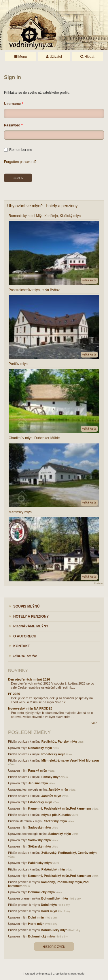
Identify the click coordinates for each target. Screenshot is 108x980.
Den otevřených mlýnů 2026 (29, 679)
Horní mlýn (49, 911)
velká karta (89, 280)
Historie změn (54, 947)
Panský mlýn (38, 770)
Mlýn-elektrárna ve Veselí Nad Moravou (70, 760)
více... (96, 723)
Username (12, 104)
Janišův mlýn (38, 783)
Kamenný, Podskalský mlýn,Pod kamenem (60, 808)
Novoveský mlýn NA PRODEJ (30, 708)
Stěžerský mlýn (55, 821)
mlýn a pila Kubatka (56, 815)
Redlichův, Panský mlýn (59, 741)
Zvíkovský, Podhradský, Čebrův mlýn (69, 853)
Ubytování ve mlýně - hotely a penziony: (43, 206)
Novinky (18, 670)
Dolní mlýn (49, 905)
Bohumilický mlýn (41, 892)
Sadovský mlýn (40, 827)
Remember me (18, 150)
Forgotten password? (20, 162)
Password (12, 125)
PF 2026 (14, 694)
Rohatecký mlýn (40, 748)
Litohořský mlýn (40, 802)
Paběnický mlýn (40, 863)
